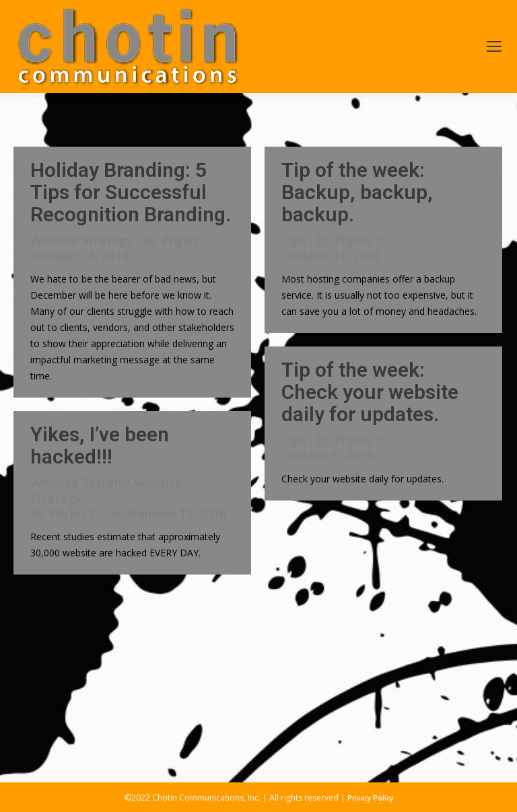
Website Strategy (82, 240)
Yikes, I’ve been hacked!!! (100, 445)
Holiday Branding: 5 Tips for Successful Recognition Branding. (131, 192)
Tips (294, 240)
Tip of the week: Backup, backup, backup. (357, 192)
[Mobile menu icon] (494, 46)
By (178, 241)
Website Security (80, 482)
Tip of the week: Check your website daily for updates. (370, 392)
